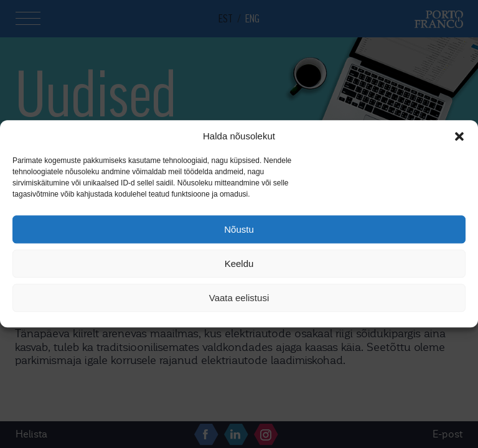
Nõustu (239, 229)
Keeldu (239, 264)
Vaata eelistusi (239, 298)
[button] (459, 136)
